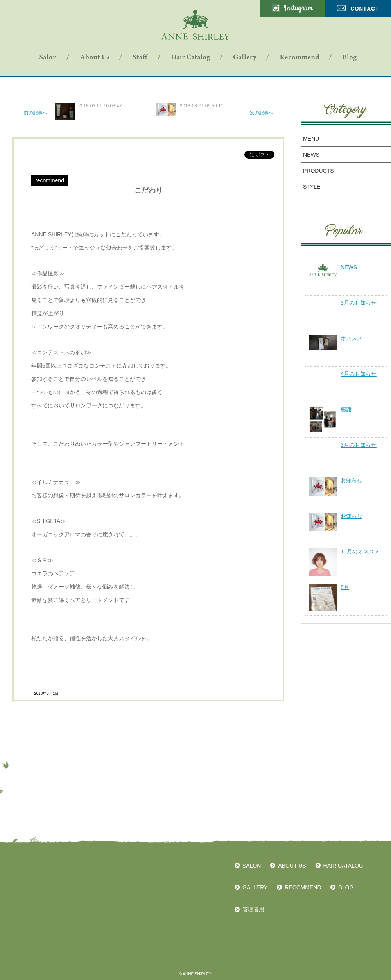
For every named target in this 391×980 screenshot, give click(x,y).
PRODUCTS (318, 171)
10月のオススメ (360, 552)
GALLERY (255, 887)
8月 (345, 587)
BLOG (346, 887)
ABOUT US (292, 866)
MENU (311, 139)
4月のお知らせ (359, 374)
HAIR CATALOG (343, 866)
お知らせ (352, 480)
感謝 (346, 409)
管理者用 (253, 909)
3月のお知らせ (359, 303)
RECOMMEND (303, 887)
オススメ (352, 338)
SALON (252, 866)
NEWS (311, 155)
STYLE (312, 187)
